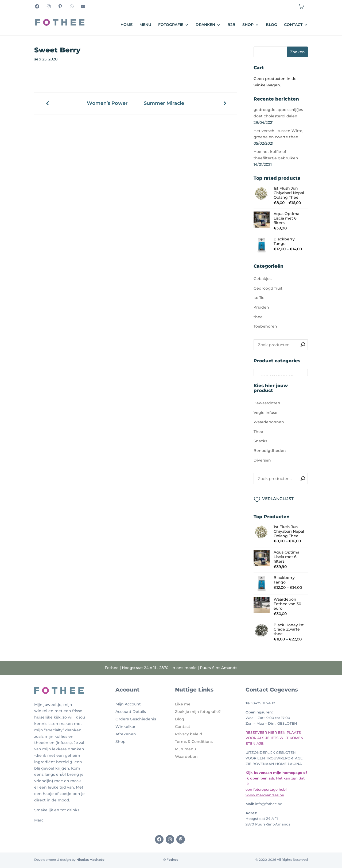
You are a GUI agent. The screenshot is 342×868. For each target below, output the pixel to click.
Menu (145, 25)
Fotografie (171, 25)
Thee (258, 432)
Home (127, 25)
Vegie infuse (265, 413)
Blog (271, 25)
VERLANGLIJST (278, 499)
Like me (183, 704)
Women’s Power (107, 103)
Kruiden (261, 307)
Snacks (260, 441)
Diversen (262, 460)
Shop (248, 25)
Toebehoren (265, 326)
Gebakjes (263, 279)
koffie (259, 298)
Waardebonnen (269, 422)
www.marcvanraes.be (265, 795)
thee (258, 317)
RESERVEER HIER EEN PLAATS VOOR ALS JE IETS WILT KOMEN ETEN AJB (275, 738)
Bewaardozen (267, 403)
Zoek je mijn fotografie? (198, 712)
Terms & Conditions (194, 742)
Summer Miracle (164, 103)
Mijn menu (185, 749)
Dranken (205, 25)
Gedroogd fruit (268, 288)
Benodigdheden (270, 451)
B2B (231, 25)
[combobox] (281, 372)
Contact (293, 25)
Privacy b (184, 734)
